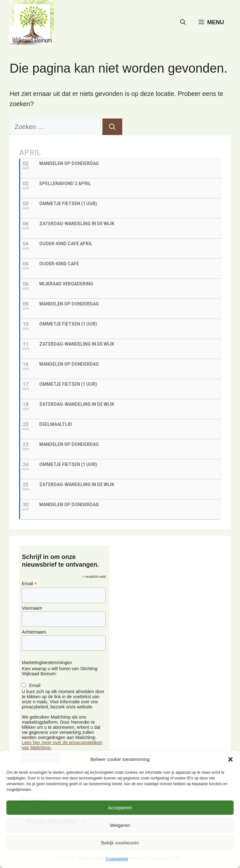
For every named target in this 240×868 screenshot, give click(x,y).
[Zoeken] (112, 127)
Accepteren (120, 808)
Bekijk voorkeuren (120, 843)
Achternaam (34, 632)
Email (29, 584)
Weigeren (120, 825)
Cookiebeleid (117, 859)
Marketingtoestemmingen (47, 663)
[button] (230, 759)
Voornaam (32, 608)
